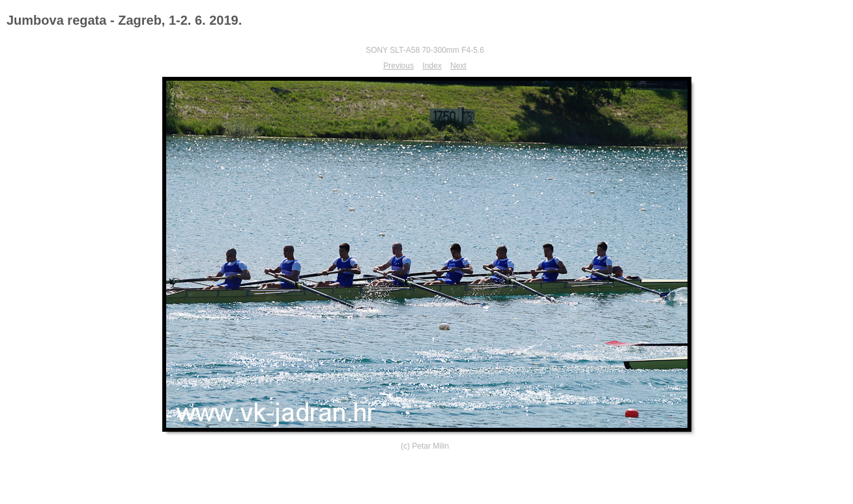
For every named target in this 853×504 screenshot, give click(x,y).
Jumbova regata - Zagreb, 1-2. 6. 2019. (124, 20)
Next (458, 66)
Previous (398, 66)
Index (432, 66)
